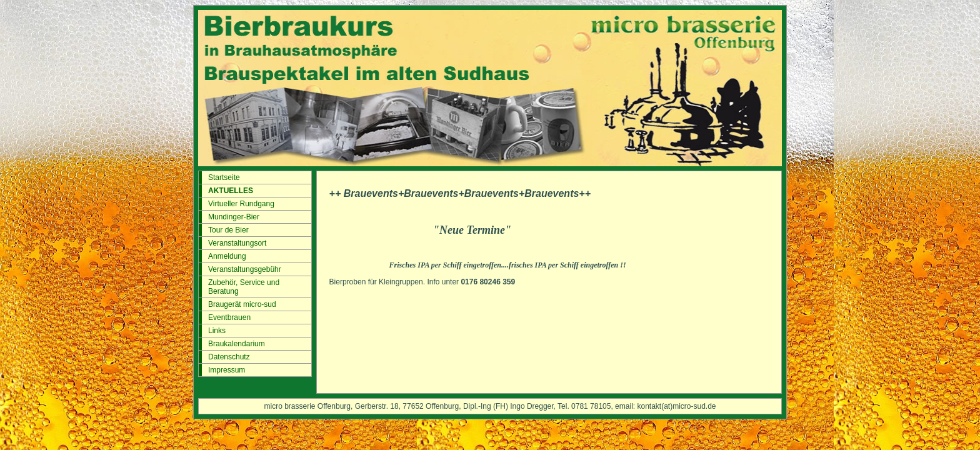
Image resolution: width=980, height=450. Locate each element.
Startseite (224, 177)
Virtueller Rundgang (241, 204)
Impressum (227, 370)
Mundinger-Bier (234, 217)
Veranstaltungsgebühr (245, 269)
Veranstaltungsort (237, 243)
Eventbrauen (229, 317)
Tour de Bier (228, 230)
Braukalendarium (237, 344)
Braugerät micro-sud (242, 304)
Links (217, 331)
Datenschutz (229, 357)
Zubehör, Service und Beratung (244, 287)
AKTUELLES (231, 191)
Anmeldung (227, 256)
